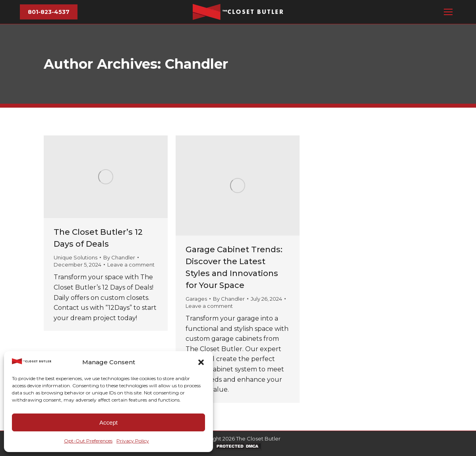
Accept (108, 422)
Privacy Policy (133, 441)
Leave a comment (131, 265)
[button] (201, 362)
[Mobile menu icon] (448, 12)
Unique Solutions (75, 257)
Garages (196, 299)
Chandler (196, 64)
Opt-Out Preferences (88, 441)
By (119, 257)
